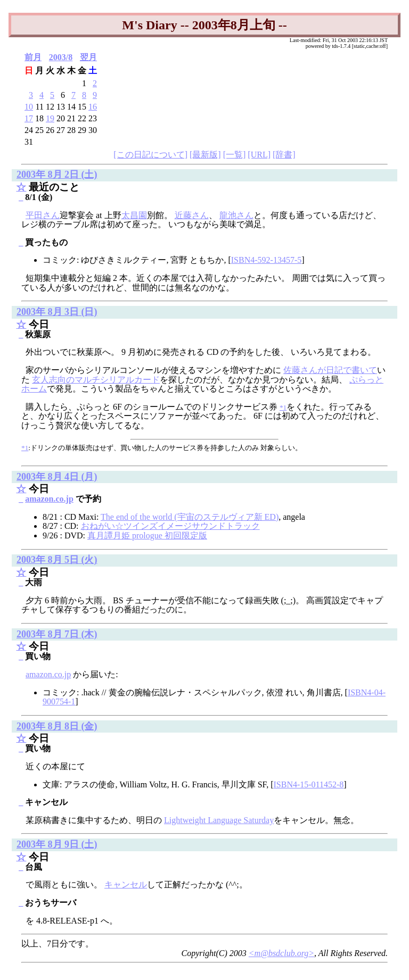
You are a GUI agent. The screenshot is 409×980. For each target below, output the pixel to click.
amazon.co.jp (49, 499)
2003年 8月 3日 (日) (57, 312)
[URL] (259, 155)
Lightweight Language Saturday (219, 820)
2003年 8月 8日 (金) (57, 726)
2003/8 (61, 57)
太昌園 (134, 215)
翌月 (88, 57)
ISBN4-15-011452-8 (308, 784)
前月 (33, 57)
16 (93, 107)
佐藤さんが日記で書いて (330, 370)
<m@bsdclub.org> (281, 953)
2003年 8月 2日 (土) (57, 175)
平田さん (43, 215)
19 (50, 118)
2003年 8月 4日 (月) (57, 477)
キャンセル (126, 885)
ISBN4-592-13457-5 (266, 260)
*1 (25, 448)
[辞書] (284, 155)
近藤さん (192, 215)
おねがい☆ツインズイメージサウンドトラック (170, 526)
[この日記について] (150, 155)
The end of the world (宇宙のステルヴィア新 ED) (190, 517)
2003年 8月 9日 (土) (57, 844)
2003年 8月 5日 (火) (57, 560)
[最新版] (205, 155)
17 (29, 118)
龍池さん (236, 215)
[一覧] (235, 155)
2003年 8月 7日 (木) (57, 634)
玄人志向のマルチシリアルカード (96, 380)
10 (29, 107)
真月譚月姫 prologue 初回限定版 (147, 535)
